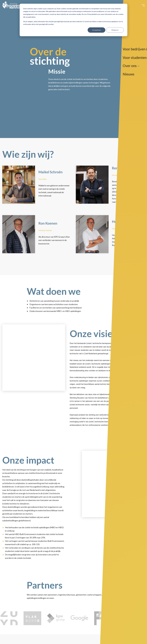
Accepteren (97, 30)
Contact (129, 7)
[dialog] (73, 20)
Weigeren (115, 30)
